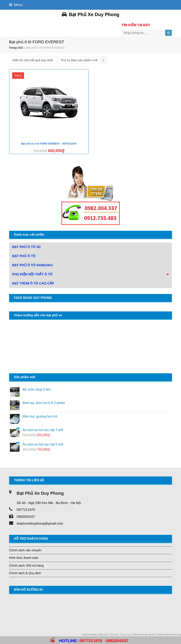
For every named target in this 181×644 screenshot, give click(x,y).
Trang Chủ (16, 48)
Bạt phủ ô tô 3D (26, 247)
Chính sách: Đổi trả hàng (26, 566)
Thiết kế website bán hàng (169, 635)
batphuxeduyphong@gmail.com (40, 523)
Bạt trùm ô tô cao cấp (33, 283)
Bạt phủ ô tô (24, 256)
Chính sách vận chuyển (25, 550)
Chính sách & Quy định (25, 573)
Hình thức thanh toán (24, 558)
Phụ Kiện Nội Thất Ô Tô (32, 274)
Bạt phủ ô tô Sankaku (33, 265)
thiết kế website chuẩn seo (95, 635)
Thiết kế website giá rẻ (143, 635)
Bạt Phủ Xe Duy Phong (90, 14)
